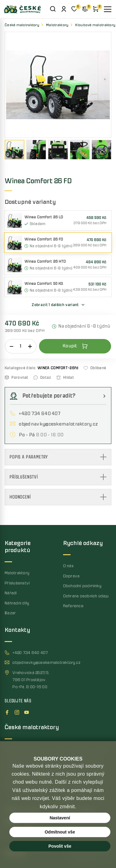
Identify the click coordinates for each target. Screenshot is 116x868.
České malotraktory (22, 25)
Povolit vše (60, 846)
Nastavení (60, 818)
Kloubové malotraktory (95, 25)
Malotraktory (57, 25)
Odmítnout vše (60, 832)
